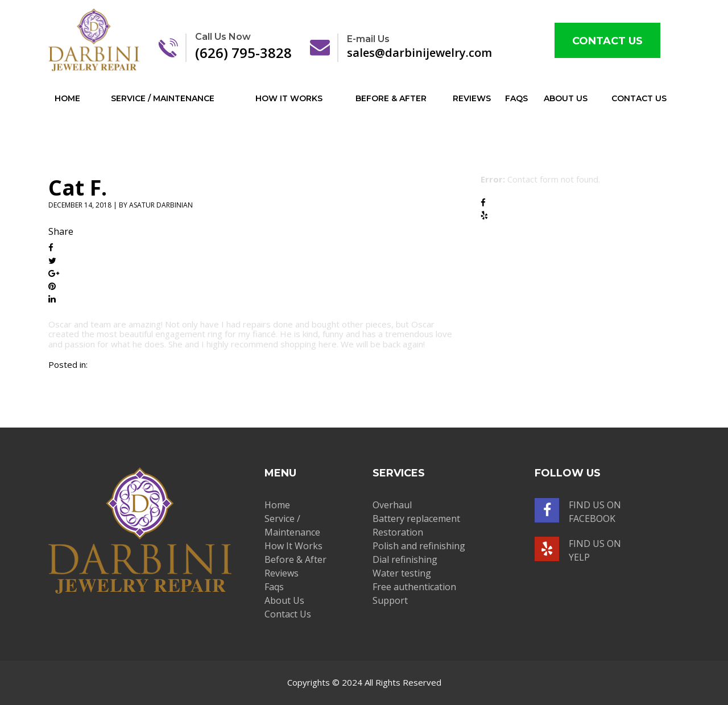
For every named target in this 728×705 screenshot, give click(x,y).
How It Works (289, 98)
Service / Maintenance (163, 98)
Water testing (402, 573)
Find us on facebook (578, 511)
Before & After (391, 98)
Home (67, 98)
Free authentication (414, 587)
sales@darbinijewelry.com (432, 47)
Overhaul (392, 505)
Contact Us (607, 41)
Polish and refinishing (419, 546)
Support (390, 600)
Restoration (398, 532)
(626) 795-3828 (243, 46)
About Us (566, 98)
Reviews (472, 98)
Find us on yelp (578, 550)
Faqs (516, 98)
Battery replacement (416, 519)
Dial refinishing (405, 559)
